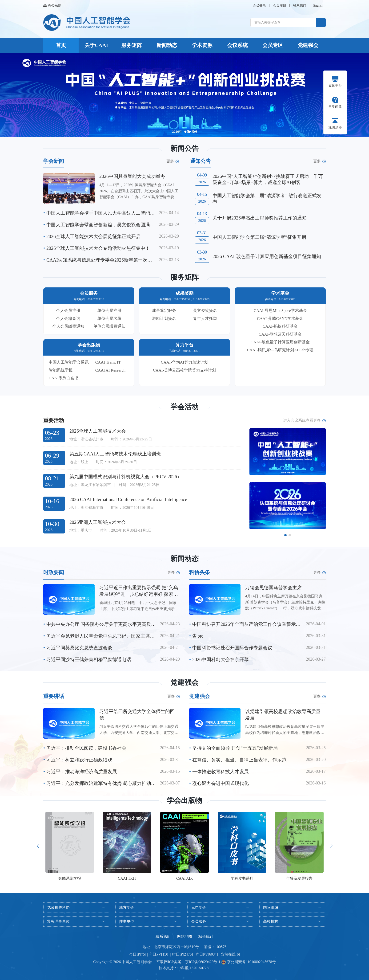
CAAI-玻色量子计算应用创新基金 (280, 342)
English (318, 6)
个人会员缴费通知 (68, 326)
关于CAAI (96, 45)
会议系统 (237, 45)
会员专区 (273, 45)
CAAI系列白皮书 (64, 378)
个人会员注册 (68, 311)
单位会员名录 (109, 319)
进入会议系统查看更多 (304, 420)
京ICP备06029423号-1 (203, 962)
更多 (173, 161)
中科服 (183, 968)
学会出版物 (184, 800)
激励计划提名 (164, 319)
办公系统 (52, 6)
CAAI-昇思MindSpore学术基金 (280, 311)
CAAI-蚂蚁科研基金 (280, 326)
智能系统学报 (61, 370)
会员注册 (280, 6)
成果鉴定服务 (164, 311)
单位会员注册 (109, 311)
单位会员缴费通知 (109, 326)
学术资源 (202, 45)
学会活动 (184, 407)
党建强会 (308, 45)
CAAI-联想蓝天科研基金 (280, 334)
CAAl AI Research (110, 370)
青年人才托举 (205, 319)
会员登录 (259, 6)
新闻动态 (167, 45)
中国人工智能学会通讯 (69, 362)
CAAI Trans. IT (108, 362)
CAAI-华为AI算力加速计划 (184, 362)
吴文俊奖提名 (205, 311)
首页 (61, 45)
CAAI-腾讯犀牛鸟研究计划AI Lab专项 (280, 350)
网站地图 (184, 936)
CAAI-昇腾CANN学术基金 (280, 319)
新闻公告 (184, 148)
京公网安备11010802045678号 (251, 962)
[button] (181, 132)
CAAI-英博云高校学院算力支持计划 (184, 370)
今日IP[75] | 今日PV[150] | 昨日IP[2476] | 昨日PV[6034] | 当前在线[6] (184, 954)
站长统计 (206, 936)
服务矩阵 (132, 45)
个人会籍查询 (68, 319)
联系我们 (300, 6)
